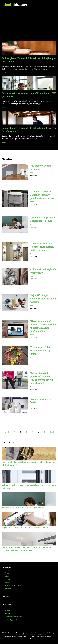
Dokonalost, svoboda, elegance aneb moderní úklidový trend (42, 247)
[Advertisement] (29, 21)
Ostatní (4, 73)
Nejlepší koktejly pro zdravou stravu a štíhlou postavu (43, 299)
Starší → (53, 432)
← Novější (5, 432)
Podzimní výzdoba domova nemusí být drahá (41, 351)
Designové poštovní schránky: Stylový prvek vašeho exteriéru (42, 195)
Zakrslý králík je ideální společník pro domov (23, 508)
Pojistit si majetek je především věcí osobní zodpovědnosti (29, 528)
